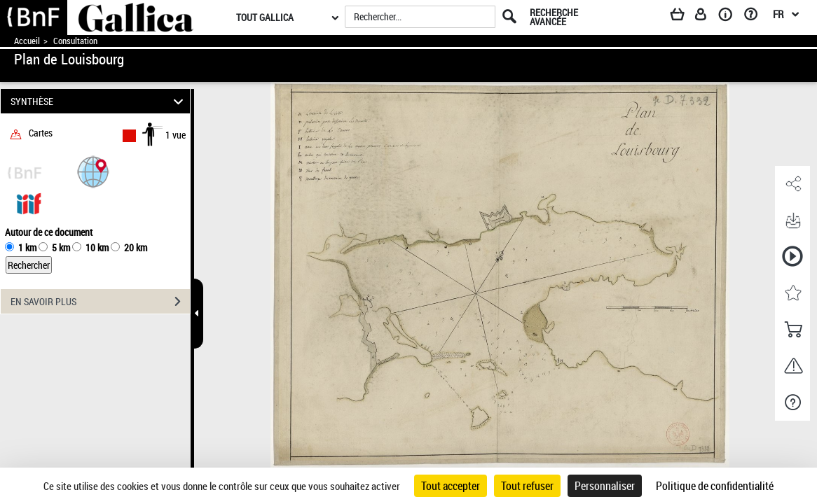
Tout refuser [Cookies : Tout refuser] (527, 486)
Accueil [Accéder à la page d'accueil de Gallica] (27, 41)
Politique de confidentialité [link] (715, 486)
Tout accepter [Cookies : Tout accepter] (451, 486)
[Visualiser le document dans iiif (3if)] (29, 203)
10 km (97, 247)
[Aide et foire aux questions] (756, 17)
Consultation (75, 41)
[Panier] (684, 17)
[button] (93, 171)
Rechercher (29, 265)
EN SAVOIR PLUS (100, 302)
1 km (27, 247)
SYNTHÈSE (99, 101)
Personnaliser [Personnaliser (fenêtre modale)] (605, 486)
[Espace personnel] (707, 17)
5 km (61, 247)
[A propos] (730, 17)
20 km (136, 247)
